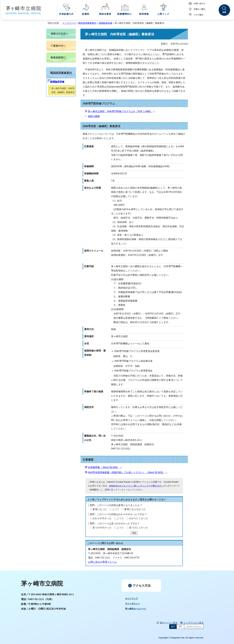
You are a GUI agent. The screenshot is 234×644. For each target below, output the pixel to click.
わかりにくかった (139, 518)
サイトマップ (131, 599)
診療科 (86, 14)
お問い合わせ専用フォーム (102, 562)
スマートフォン (194, 627)
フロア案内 (198, 15)
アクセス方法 (142, 586)
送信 (134, 533)
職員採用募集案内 (87, 23)
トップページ (69, 23)
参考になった (100, 509)
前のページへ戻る (169, 623)
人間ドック (163, 14)
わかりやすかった (102, 518)
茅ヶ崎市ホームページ (136, 609)
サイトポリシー (133, 604)
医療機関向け (125, 14)
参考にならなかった (135, 509)
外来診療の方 (66, 14)
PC (180, 627)
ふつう (116, 509)
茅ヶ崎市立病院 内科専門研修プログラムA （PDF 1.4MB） (121, 111)
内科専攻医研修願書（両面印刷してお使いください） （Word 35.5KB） (128, 472)
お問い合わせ (199, 4)
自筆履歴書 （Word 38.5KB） (105, 467)
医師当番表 (105, 14)
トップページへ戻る (193, 623)
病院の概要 (94, 116)
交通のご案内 (199, 9)
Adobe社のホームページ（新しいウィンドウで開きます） (136, 486)
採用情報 (144, 14)
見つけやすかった (102, 528)
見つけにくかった (139, 528)
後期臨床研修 (106, 23)
